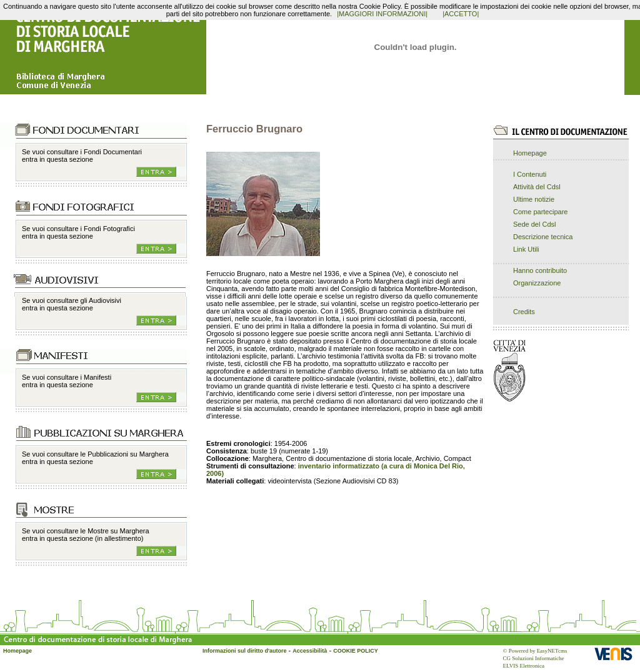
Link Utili (526, 249)
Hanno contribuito (540, 270)
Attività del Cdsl (537, 187)
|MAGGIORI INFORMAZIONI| (382, 14)
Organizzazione (537, 283)
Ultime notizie (534, 199)
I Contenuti (530, 174)
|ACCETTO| (461, 14)
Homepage (530, 153)
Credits (524, 312)
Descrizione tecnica (543, 237)
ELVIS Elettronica (524, 666)
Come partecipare (540, 212)
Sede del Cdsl (535, 224)
